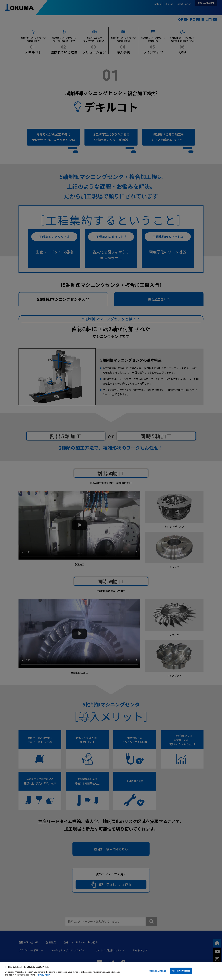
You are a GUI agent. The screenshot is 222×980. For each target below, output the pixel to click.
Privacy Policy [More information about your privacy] (44, 975)
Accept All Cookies (181, 971)
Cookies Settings (158, 971)
